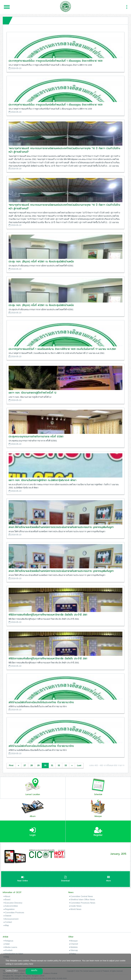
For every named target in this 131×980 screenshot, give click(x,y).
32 (59, 765)
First (11, 765)
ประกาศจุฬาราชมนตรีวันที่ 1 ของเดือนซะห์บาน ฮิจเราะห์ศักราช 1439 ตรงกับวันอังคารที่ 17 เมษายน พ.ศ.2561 (62, 349)
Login (33, 832)
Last (79, 765)
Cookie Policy (12, 970)
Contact (8, 922)
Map (6, 925)
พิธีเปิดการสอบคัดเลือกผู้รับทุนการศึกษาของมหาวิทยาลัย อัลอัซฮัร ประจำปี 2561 (48, 615)
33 (66, 765)
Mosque (73, 941)
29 (38, 765)
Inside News (75, 906)
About (7, 896)
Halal (7, 944)
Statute (8, 916)
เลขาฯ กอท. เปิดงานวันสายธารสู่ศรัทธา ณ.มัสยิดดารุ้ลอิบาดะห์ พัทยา (42, 480)
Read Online (23, 879)
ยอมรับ (34, 970)
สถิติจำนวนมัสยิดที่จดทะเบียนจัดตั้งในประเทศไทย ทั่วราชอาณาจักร (41, 702)
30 (45, 765)
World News (75, 909)
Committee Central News (81, 896)
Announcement (11, 919)
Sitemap (74, 950)
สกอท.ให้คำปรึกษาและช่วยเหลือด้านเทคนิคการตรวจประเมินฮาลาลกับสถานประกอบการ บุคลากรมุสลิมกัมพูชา (61, 527)
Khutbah (8, 950)
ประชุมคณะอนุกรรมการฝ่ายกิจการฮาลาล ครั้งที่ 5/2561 (36, 437)
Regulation (9, 909)
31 (52, 765)
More (108, 879)
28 (32, 765)
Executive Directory (13, 903)
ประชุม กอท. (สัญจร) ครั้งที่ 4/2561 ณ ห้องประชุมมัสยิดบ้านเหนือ (41, 262)
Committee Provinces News (82, 903)
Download (65, 879)
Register (98, 832)
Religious (8, 941)
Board (7, 899)
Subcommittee (11, 906)
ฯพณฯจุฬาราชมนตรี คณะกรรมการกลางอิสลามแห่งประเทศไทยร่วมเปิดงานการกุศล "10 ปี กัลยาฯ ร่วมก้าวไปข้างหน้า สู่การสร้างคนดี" (64, 150)
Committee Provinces (14, 912)
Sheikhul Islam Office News (82, 899)
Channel (74, 944)
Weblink (73, 947)
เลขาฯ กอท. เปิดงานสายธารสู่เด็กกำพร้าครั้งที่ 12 (32, 393)
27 (25, 765)
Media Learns (10, 947)
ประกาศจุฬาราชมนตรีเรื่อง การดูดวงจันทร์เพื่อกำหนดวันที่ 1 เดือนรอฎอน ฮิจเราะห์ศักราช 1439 (56, 61)
